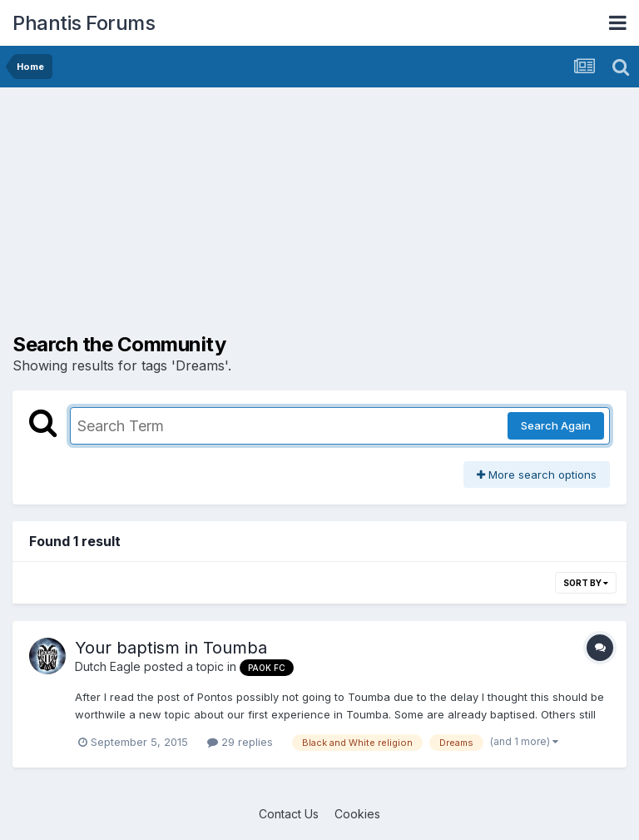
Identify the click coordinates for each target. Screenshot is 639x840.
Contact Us (289, 814)
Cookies (357, 814)
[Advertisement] (207, 216)
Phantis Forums (84, 23)
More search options (537, 475)
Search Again (556, 425)
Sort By (586, 583)
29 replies (240, 742)
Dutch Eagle (108, 666)
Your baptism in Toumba (171, 648)
